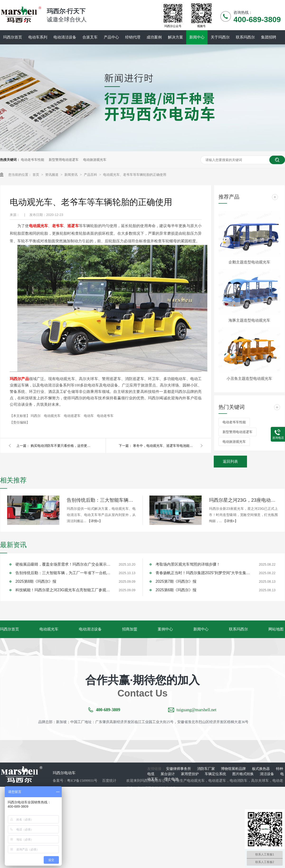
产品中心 (111, 37)
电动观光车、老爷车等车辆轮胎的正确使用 (135, 175)
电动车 (89, 416)
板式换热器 (261, 769)
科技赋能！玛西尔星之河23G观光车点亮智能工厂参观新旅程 (63, 590)
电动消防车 (239, 781)
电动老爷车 (105, 416)
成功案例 (154, 37)
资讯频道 (52, 175)
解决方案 (176, 37)
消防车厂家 (207, 769)
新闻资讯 (71, 175)
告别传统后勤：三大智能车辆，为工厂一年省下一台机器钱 (101, 500)
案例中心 (165, 629)
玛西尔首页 (13, 37)
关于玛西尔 (220, 37)
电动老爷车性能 (33, 160)
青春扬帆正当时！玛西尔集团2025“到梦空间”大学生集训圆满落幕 (203, 573)
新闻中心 (197, 37)
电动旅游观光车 (95, 160)
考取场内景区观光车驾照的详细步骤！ (188, 564)
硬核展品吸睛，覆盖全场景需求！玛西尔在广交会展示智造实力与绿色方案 (63, 564)
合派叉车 (90, 37)
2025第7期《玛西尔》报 (176, 581)
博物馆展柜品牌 (234, 769)
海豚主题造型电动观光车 (249, 320)
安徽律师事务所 (179, 769)
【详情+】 (95, 521)
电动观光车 (39, 226)
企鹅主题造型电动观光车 (249, 262)
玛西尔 (36, 416)
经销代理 (133, 37)
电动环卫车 (146, 788)
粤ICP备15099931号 (82, 781)
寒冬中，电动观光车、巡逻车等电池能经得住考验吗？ (164, 446)
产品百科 (91, 175)
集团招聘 (269, 37)
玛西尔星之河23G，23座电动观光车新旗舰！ (243, 500)
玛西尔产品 (19, 379)
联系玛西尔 (245, 37)
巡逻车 (73, 226)
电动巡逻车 (73, 416)
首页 (36, 175)
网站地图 (276, 629)
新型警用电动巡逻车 (64, 160)
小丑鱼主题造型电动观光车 (249, 379)
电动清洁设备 (65, 37)
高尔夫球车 (260, 781)
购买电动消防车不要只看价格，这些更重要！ (62, 446)
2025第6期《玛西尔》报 (176, 590)
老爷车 (58, 226)
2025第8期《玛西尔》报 (36, 581)
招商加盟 (130, 629)
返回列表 (230, 461)
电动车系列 (38, 37)
